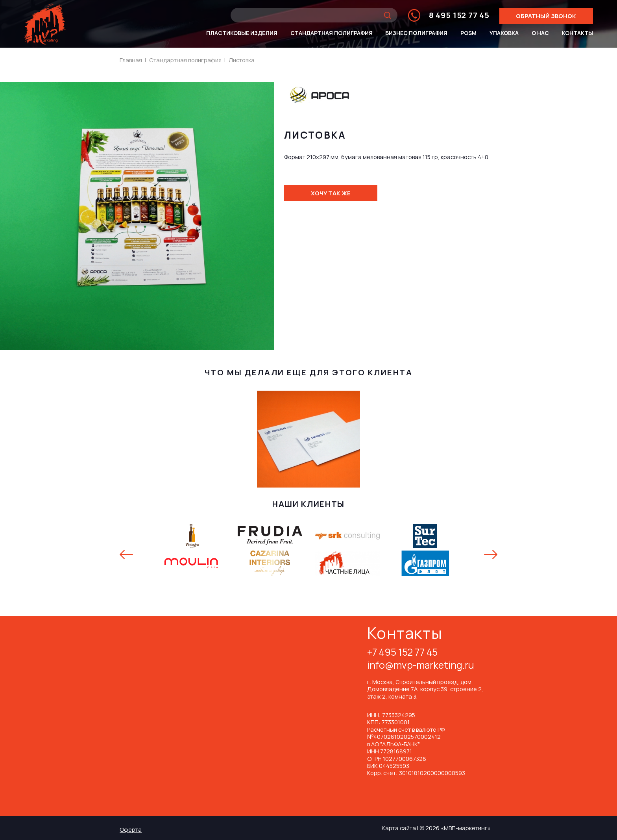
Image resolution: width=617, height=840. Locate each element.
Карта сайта (399, 828)
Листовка (242, 60)
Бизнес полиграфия (416, 33)
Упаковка (504, 33)
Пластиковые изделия (242, 33)
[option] (308, 550)
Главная (131, 60)
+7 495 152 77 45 (402, 653)
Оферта (131, 829)
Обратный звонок (546, 16)
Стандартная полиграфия (332, 33)
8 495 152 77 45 (459, 15)
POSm (468, 33)
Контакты (577, 33)
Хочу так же (331, 193)
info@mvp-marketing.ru (421, 666)
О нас (540, 33)
